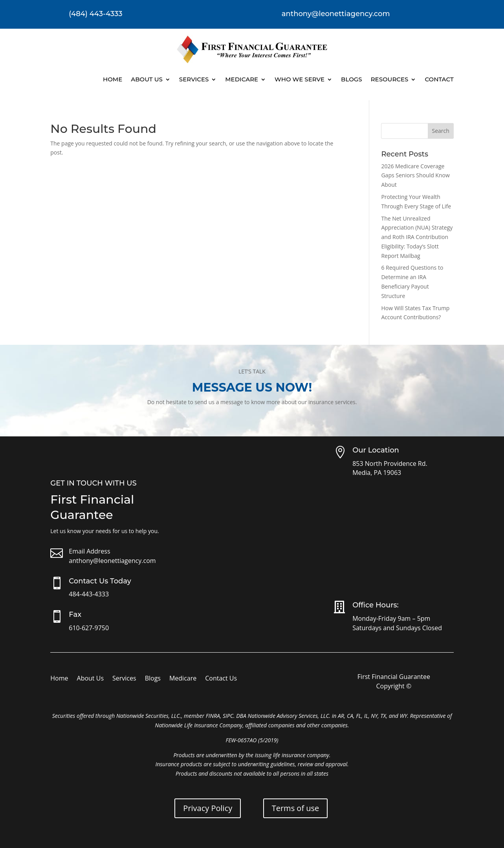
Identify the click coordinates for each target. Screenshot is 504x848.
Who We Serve (300, 79)
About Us (147, 79)
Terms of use (296, 808)
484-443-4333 (89, 594)
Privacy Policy (208, 808)
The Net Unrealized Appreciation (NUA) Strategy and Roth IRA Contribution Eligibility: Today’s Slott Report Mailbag (417, 237)
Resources (390, 79)
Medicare (242, 79)
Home (113, 79)
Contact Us (221, 679)
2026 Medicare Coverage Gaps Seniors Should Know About (415, 176)
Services (194, 79)
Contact (439, 79)
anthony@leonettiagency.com (112, 561)
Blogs (352, 79)
